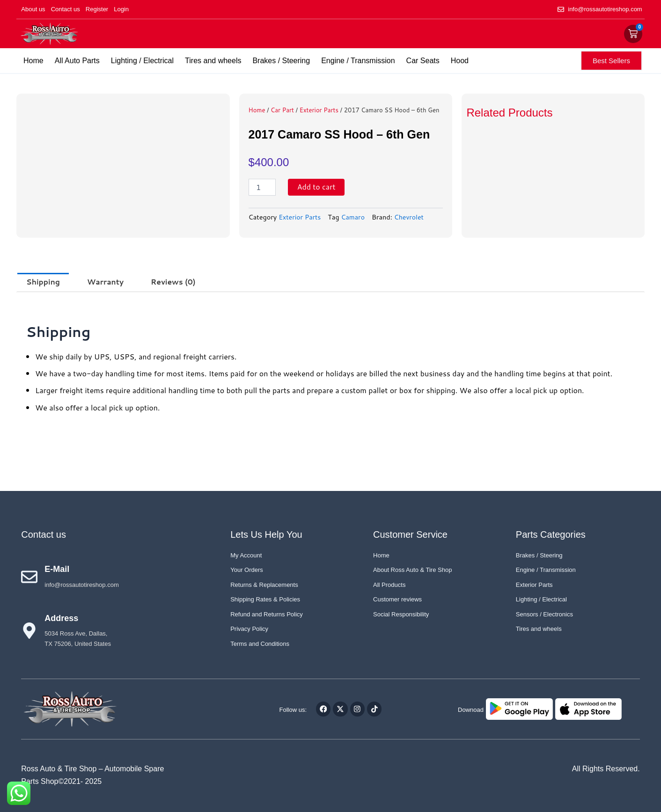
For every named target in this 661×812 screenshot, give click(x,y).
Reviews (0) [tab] (176, 282)
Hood (460, 61)
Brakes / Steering (281, 61)
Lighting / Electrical (142, 61)
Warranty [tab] (107, 282)
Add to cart (316, 187)
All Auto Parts (77, 61)
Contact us (66, 9)
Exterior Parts (319, 110)
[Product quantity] (262, 187)
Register (97, 9)
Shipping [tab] (44, 282)
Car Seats (423, 61)
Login (121, 9)
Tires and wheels (213, 61)
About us (33, 9)
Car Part (282, 110)
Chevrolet (411, 217)
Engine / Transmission (358, 61)
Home (33, 61)
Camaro (354, 217)
